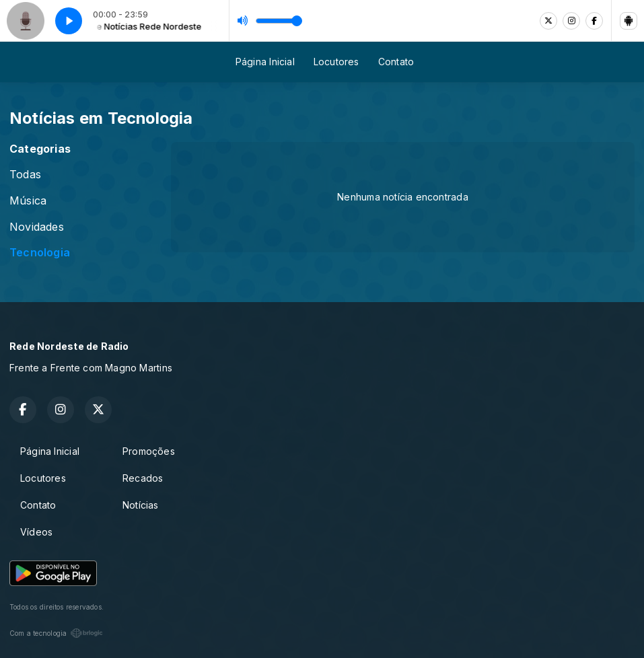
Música (28, 201)
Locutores (336, 62)
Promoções (149, 451)
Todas (25, 175)
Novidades (37, 227)
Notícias (141, 505)
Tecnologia (40, 253)
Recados (143, 478)
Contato (396, 62)
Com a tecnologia (56, 633)
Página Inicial (265, 62)
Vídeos (36, 532)
